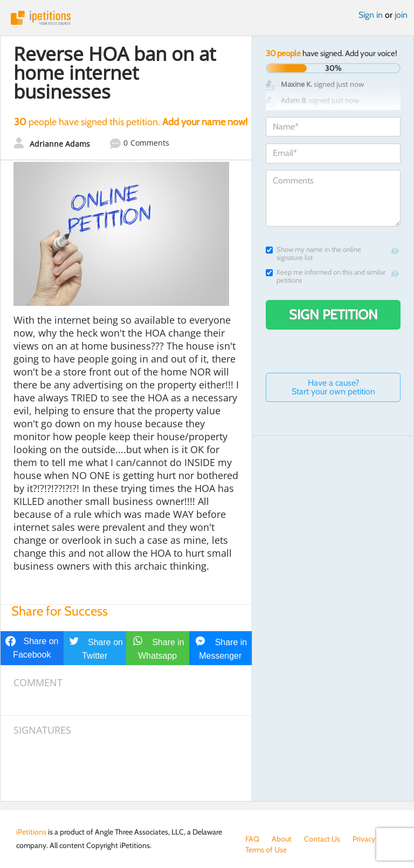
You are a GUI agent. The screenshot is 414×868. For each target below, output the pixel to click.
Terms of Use (266, 850)
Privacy (364, 839)
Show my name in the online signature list (313, 254)
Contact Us (322, 839)
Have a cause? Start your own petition (333, 387)
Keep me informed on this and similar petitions (326, 276)
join (401, 15)
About (282, 839)
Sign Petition (333, 315)
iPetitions (207, 18)
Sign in (371, 15)
